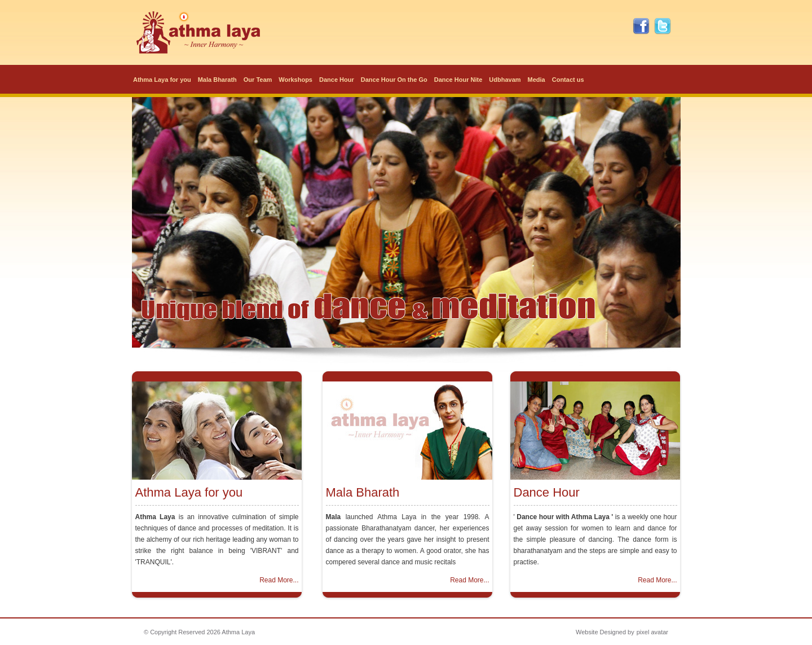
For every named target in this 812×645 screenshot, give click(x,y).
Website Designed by (605, 632)
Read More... (279, 580)
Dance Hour (337, 80)
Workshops (295, 80)
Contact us (568, 80)
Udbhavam (505, 80)
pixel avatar (652, 632)
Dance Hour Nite (458, 80)
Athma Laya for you (162, 80)
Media (537, 80)
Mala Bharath (217, 80)
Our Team (258, 80)
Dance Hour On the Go (394, 80)
